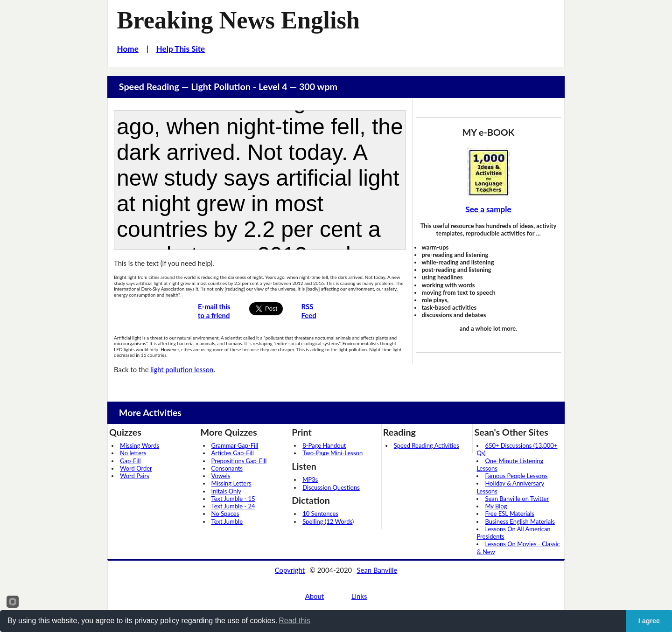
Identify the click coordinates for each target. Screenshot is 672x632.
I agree (649, 621)
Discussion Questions (331, 487)
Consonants (227, 468)
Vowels (221, 476)
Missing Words (140, 445)
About (315, 596)
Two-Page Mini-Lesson (332, 453)
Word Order (136, 468)
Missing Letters (231, 483)
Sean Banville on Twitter (517, 499)
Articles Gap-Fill (233, 453)
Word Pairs (135, 476)
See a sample (488, 209)
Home (128, 49)
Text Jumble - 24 (233, 506)
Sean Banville (377, 570)
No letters (133, 453)
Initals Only (226, 491)
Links (359, 596)
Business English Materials (520, 521)
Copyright (290, 570)
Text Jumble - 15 (233, 499)
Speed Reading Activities (427, 445)
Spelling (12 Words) (328, 521)
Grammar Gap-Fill (235, 445)
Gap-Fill (130, 461)
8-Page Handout (324, 445)
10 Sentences (320, 514)
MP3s (310, 479)
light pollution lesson (182, 369)
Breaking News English (238, 20)
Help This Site (181, 49)
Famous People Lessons (516, 476)
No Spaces (225, 514)
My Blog (496, 506)
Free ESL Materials (509, 514)
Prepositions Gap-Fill (239, 461)
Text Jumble (227, 521)
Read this (294, 621)
